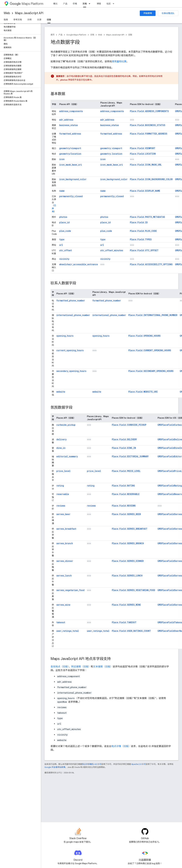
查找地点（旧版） (60, 667)
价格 (75, 4)
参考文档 (18, 20)
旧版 (130, 35)
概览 (55, 4)
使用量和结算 (119, 61)
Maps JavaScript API (29, 13)
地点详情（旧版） (121, 746)
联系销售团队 (168, 13)
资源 (39, 20)
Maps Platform (27, 4)
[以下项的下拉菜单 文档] (90, 4)
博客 (99, 4)
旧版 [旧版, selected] (49, 20)
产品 (65, 4)
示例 (29, 20)
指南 (6, 20)
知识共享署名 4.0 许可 (92, 764)
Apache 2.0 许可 (139, 764)
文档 (92, 35)
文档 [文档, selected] (85, 4)
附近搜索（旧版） (81, 667)
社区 (109, 4)
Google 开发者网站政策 (55, 767)
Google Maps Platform (76, 35)
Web (7, 13)
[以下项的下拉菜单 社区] (114, 4)
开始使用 (148, 13)
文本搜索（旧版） (103, 667)
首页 (53, 35)
